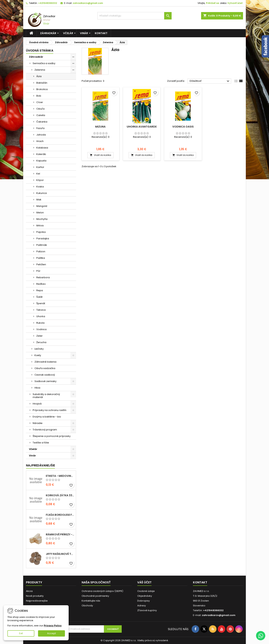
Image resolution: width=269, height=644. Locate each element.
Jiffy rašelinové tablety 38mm (60, 554)
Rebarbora (43, 277)
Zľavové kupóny (147, 610)
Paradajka (43, 238)
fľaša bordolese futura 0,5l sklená (60, 515)
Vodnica (41, 329)
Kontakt (101, 33)
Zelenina (40, 70)
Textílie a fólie (41, 443)
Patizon (41, 251)
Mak (39, 200)
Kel (38, 174)
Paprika (41, 232)
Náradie (38, 423)
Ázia (39, 76)
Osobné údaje (146, 591)
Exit (21, 633)
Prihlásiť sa (213, 3)
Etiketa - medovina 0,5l (60, 476)
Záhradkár (48, 33)
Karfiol (40, 167)
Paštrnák (42, 245)
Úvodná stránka (40, 51)
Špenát (41, 303)
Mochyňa (42, 219)
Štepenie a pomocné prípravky (52, 436)
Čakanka (42, 122)
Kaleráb (41, 154)
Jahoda (41, 135)
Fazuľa (40, 128)
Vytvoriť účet (235, 3)
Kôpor (40, 180)
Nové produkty (35, 596)
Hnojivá (37, 404)
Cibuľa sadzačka (45, 368)
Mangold (42, 206)
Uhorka (41, 316)
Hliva (37, 388)
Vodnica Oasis (183, 127)
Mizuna (100, 127)
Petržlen (41, 264)
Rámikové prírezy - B (60, 534)
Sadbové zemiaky (45, 381)
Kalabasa (42, 148)
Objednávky (145, 596)
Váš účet (144, 582)
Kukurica (42, 193)
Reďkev (41, 284)
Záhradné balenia (45, 362)
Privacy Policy (53, 626)
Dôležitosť (210, 81)
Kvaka (40, 187)
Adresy (142, 606)
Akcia (29, 591)
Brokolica (42, 89)
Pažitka (41, 258)
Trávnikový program (45, 430)
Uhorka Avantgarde (142, 127)
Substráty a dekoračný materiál (46, 396)
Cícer (40, 102)
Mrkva (40, 226)
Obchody (87, 606)
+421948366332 (48, 3)
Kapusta (41, 161)
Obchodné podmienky (95, 596)
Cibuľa (40, 109)
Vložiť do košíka (100, 155)
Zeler (40, 336)
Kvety (38, 355)
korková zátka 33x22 (60, 495)
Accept (51, 633)
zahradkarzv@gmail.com (88, 3)
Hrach (40, 141)
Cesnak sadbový (45, 375)
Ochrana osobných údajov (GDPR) (102, 591)
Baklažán (42, 83)
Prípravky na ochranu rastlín (50, 410)
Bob (39, 96)
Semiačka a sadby (44, 63)
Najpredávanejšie (40, 465)
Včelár (68, 33)
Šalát (39, 297)
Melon (40, 213)
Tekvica (41, 310)
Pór (38, 271)
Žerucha (41, 342)
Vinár (84, 33)
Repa (40, 290)
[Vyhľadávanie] (134, 16)
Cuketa (41, 115)
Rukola (40, 323)
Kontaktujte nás (91, 601)
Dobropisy (143, 601)
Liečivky (39, 349)
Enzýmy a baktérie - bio (47, 417)
